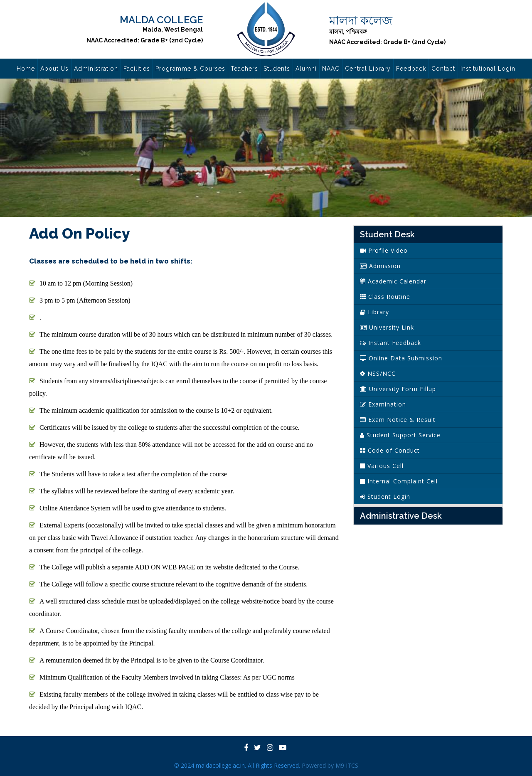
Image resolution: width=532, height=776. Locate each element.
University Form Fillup (398, 389)
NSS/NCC (378, 373)
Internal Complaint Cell (399, 481)
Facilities (137, 69)
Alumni (306, 69)
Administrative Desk (401, 516)
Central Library (368, 69)
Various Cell (382, 466)
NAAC (331, 69)
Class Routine (385, 297)
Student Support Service (400, 435)
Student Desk (387, 234)
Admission (380, 266)
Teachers (244, 69)
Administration (96, 69)
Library (374, 312)
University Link (387, 327)
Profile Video (384, 250)
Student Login (385, 496)
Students (277, 69)
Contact (443, 69)
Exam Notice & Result (398, 420)
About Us (54, 69)
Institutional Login (488, 69)
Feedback (411, 69)
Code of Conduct (390, 450)
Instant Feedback (390, 343)
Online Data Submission (401, 358)
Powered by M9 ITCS (330, 765)
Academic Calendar (393, 281)
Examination (383, 404)
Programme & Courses (190, 69)
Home (26, 69)
